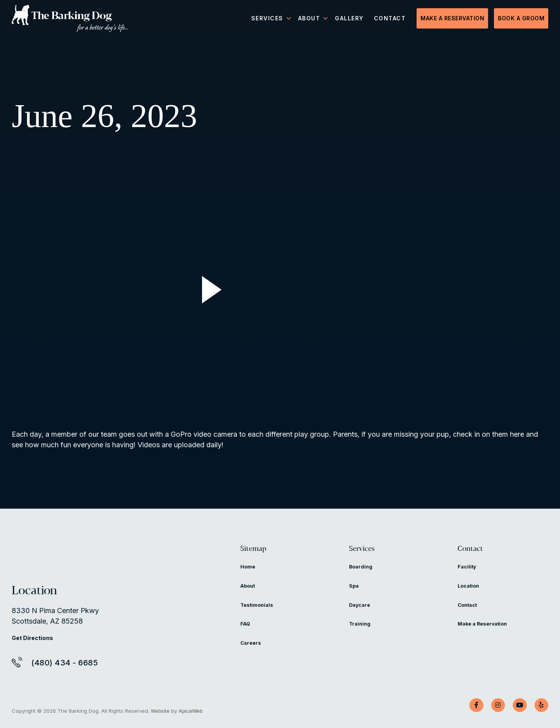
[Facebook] (467, 705)
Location (471, 593)
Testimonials (259, 612)
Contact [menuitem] (390, 20)
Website (161, 711)
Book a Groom (521, 20)
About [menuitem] (309, 20)
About (250, 593)
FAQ (246, 630)
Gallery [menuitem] (349, 20)
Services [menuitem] (267, 20)
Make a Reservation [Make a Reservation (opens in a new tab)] (487, 630)
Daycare (361, 612)
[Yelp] (540, 705)
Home (249, 573)
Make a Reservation (452, 20)
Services (370, 552)
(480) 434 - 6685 (64, 663)
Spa (355, 593)
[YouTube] (516, 705)
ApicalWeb (192, 711)
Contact (478, 552)
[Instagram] (492, 705)
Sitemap (261, 552)
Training (361, 630)
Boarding (362, 573)
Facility (468, 573)
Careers (253, 650)
